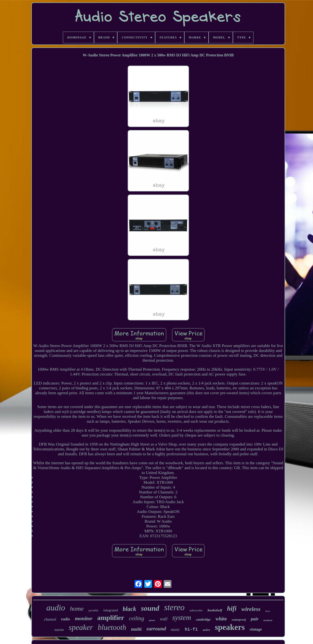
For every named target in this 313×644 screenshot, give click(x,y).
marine (59, 630)
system (182, 617)
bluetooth (112, 627)
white (221, 619)
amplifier (111, 618)
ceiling (137, 618)
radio (66, 619)
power (152, 620)
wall (164, 619)
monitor (84, 618)
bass (268, 611)
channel (50, 619)
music (175, 630)
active (206, 630)
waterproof (239, 620)
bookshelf (215, 610)
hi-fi (191, 629)
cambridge (203, 620)
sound (150, 608)
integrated (110, 610)
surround (156, 629)
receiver (268, 620)
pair (255, 619)
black (129, 609)
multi (136, 629)
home (77, 609)
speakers (230, 627)
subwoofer (196, 610)
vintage (256, 629)
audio (56, 608)
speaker (81, 627)
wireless (251, 609)
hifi (232, 608)
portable (94, 610)
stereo (174, 607)
